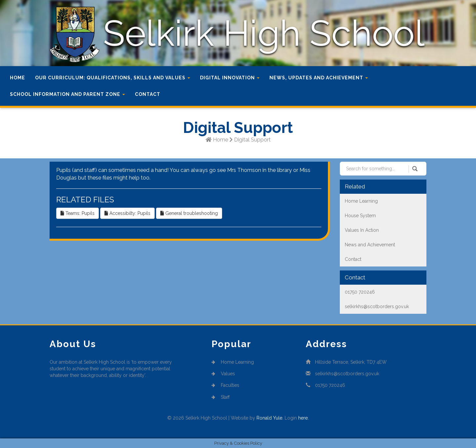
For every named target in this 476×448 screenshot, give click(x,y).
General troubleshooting (189, 213)
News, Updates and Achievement (319, 78)
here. (303, 418)
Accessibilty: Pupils (127, 213)
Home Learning (233, 362)
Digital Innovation (230, 78)
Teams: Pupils (78, 213)
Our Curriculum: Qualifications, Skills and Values (113, 78)
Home (18, 78)
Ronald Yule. (270, 418)
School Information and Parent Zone (67, 94)
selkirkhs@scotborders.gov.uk (347, 374)
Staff (221, 397)
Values (223, 374)
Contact (148, 94)
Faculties (225, 385)
